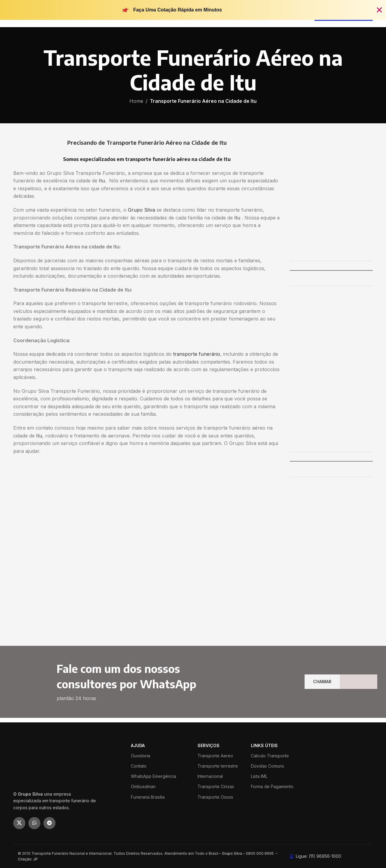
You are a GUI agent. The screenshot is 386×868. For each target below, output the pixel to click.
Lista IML (259, 776)
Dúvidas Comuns (267, 766)
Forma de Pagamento (272, 786)
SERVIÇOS (209, 745)
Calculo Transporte (270, 756)
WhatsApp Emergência (153, 776)
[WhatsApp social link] (34, 823)
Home (136, 101)
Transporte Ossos (215, 797)
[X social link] (19, 823)
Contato (139, 766)
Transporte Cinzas (216, 786)
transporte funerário (197, 354)
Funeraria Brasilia (148, 797)
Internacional (210, 776)
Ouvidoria (141, 756)
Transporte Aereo (215, 756)
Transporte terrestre (218, 766)
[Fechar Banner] (379, 10)
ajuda (138, 745)
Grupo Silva (141, 210)
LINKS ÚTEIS (264, 745)
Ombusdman (143, 786)
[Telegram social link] (49, 823)
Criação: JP (28, 859)
